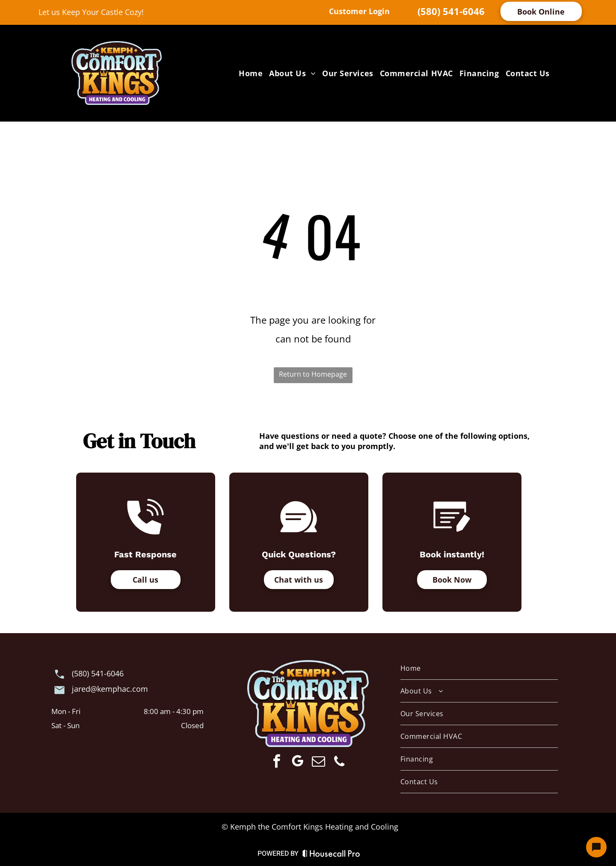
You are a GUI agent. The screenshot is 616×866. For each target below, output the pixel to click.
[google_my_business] (297, 763)
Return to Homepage (313, 374)
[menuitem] (250, 73)
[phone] (339, 763)
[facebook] (276, 763)
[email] (318, 763)
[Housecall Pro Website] (331, 855)
